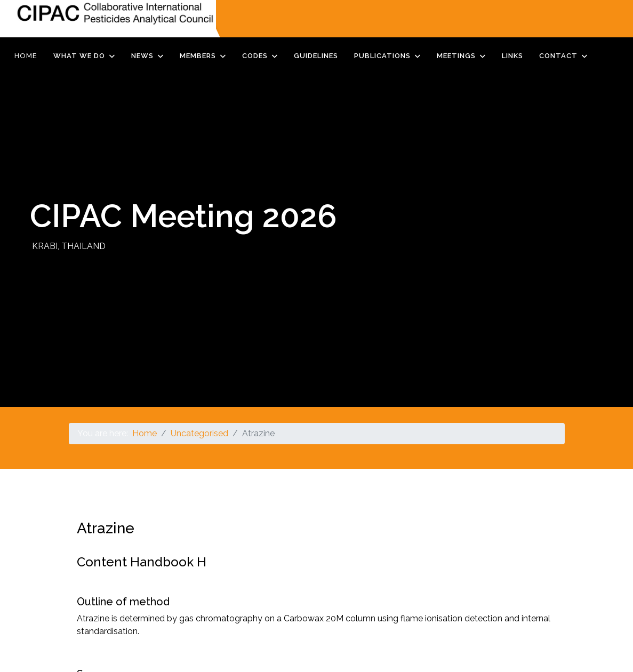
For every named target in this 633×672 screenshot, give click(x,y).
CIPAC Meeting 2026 (183, 216)
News (142, 56)
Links (512, 56)
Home (26, 56)
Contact (558, 56)
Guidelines (316, 56)
